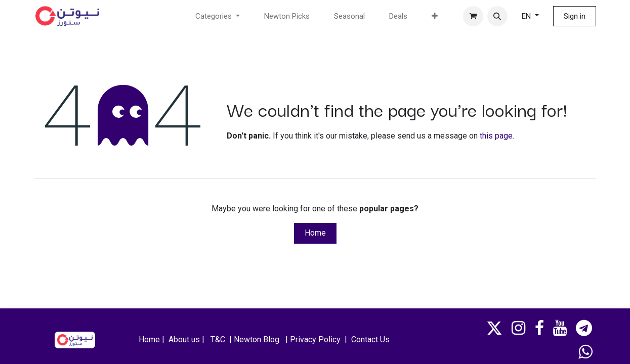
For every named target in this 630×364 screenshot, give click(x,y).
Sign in (575, 16)
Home (315, 233)
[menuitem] (287, 16)
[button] (497, 16)
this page (496, 136)
